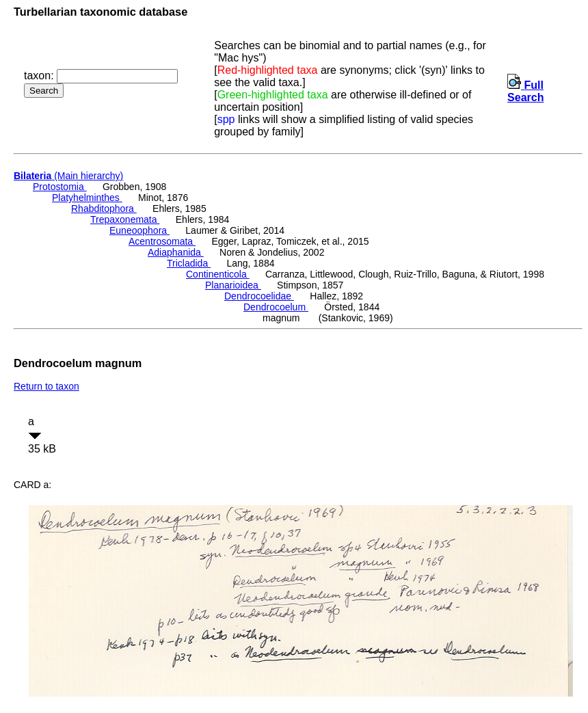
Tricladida (189, 263)
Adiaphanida (176, 252)
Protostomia (60, 187)
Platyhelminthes (87, 198)
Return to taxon (46, 386)
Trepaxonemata (125, 219)
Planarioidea (233, 285)
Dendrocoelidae (259, 296)
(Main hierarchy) (68, 176)
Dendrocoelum (276, 307)
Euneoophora (139, 230)
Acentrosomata (162, 241)
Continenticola (218, 274)
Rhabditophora (104, 208)
